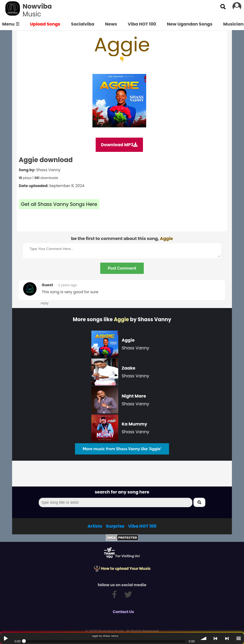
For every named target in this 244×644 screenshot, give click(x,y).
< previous (215, 638)
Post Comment (122, 268)
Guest (47, 285)
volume (204, 638)
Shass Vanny (48, 170)
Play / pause (6, 638)
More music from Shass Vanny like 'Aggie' (122, 449)
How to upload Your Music (122, 568)
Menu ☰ (11, 24)
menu (238, 638)
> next (227, 638)
